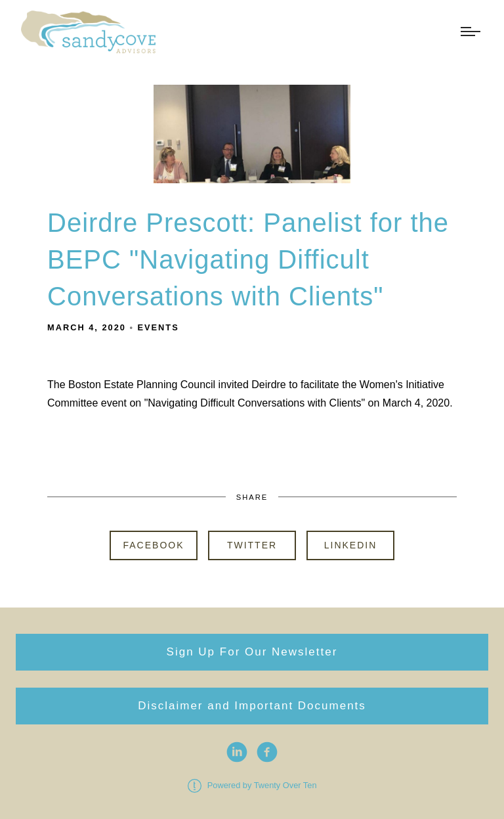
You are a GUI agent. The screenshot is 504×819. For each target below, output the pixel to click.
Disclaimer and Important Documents (252, 706)
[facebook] (267, 752)
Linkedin (351, 545)
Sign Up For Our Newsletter (252, 652)
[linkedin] (237, 752)
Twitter (252, 545)
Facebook (153, 545)
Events (158, 327)
